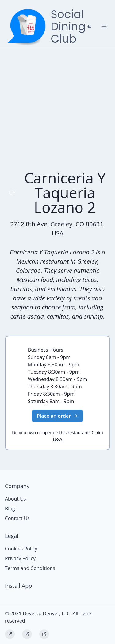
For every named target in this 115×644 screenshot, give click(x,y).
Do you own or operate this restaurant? (57, 436)
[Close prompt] (89, 27)
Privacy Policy (20, 558)
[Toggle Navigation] (104, 27)
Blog (10, 509)
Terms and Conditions (30, 568)
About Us (15, 499)
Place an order (57, 416)
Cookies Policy (21, 549)
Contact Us (17, 518)
